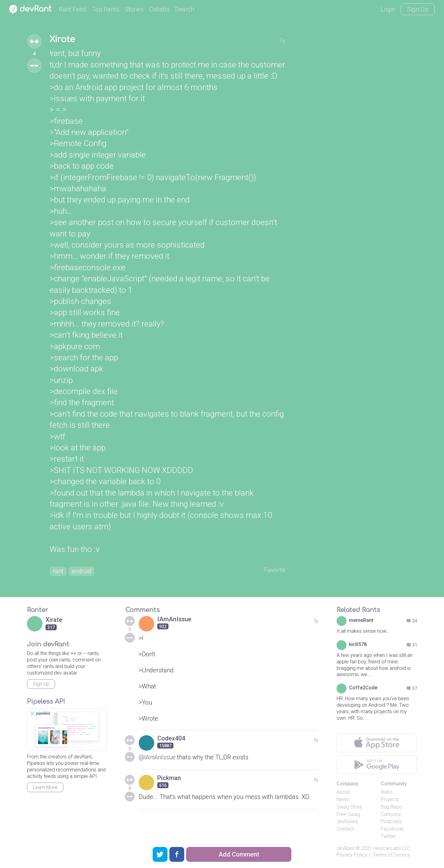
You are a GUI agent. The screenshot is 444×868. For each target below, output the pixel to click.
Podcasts (391, 822)
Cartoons (391, 815)
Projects (390, 800)
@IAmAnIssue (158, 758)
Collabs (159, 9)
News (343, 800)
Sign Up (418, 9)
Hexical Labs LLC (392, 849)
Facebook (392, 829)
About (343, 793)
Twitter (388, 837)
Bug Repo (392, 807)
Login (388, 9)
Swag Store (349, 807)
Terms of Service (392, 855)
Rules (387, 793)
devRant (346, 849)
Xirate (63, 40)
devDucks (347, 822)
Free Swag (348, 815)
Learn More (45, 788)
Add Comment (239, 854)
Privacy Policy (352, 855)
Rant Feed (73, 9)
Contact (345, 829)
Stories (134, 9)
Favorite (274, 571)
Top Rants (106, 9)
